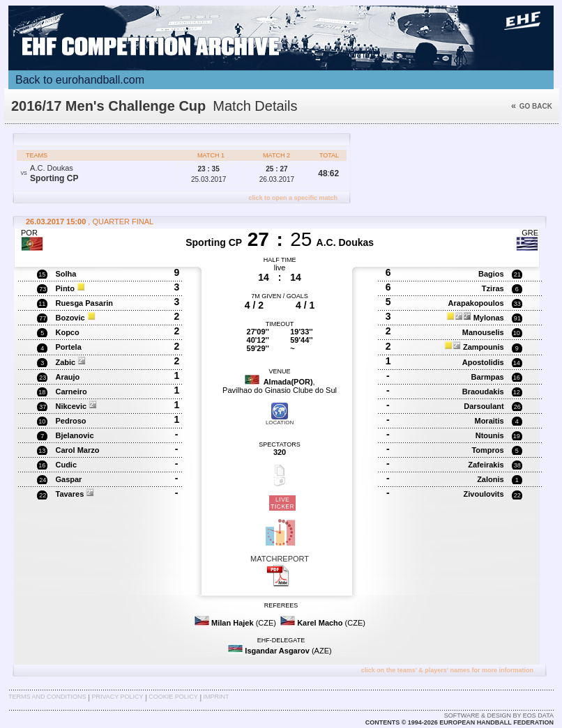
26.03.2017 (277, 174)
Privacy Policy (117, 697)
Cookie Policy (173, 697)
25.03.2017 (208, 174)
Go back (532, 106)
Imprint (217, 697)
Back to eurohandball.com (80, 80)
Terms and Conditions (47, 697)
